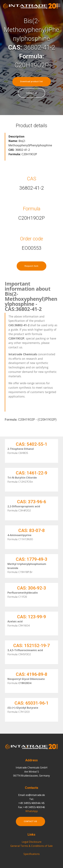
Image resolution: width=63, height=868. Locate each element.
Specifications (32, 863)
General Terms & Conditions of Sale (31, 855)
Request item (31, 271)
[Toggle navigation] (58, 5)
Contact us (31, 93)
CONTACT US (30, 827)
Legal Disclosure (32, 851)
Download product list (32, 82)
